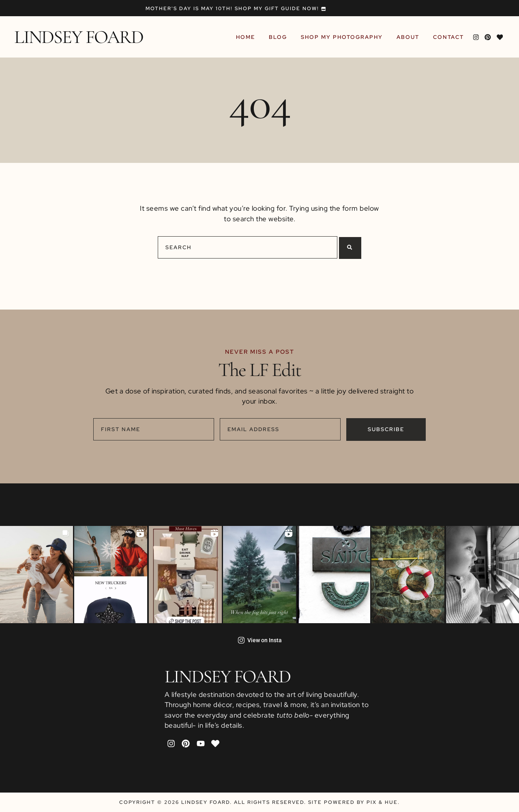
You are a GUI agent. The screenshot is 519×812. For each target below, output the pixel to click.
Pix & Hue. (383, 802)
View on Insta (260, 640)
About (409, 37)
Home (247, 37)
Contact (450, 37)
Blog (279, 37)
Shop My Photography (343, 37)
